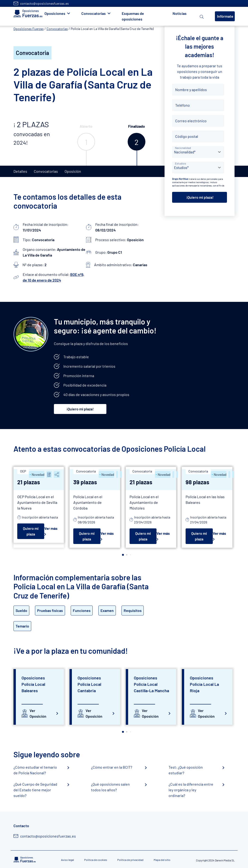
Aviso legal (67, 860)
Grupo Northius (180, 179)
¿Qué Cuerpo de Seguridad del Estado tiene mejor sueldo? (35, 790)
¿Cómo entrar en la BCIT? (112, 767)
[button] (123, 555)
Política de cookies (96, 860)
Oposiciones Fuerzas (29, 29)
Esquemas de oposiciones (133, 16)
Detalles (20, 171)
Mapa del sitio (162, 860)
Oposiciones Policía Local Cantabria (89, 684)
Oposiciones (55, 13)
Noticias (180, 13)
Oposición (73, 171)
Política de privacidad (130, 860)
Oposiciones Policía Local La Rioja (204, 684)
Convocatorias (94, 13)
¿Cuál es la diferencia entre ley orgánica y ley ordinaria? (191, 790)
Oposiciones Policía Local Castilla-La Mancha (151, 684)
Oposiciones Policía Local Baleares (33, 684)
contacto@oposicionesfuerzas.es (44, 3)
